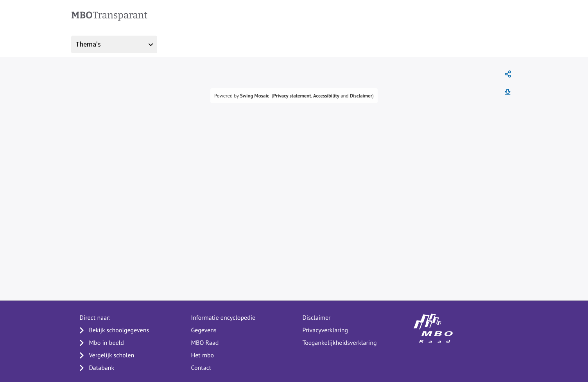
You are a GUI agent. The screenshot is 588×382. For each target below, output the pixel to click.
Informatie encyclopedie (223, 318)
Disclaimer (361, 96)
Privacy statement (292, 96)
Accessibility (326, 96)
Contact (201, 368)
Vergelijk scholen (111, 355)
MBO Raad (205, 343)
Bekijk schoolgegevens (119, 330)
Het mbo (202, 355)
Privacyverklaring (325, 330)
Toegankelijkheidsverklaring (339, 343)
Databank (101, 368)
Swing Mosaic (255, 96)
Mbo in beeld (106, 343)
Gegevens (203, 330)
